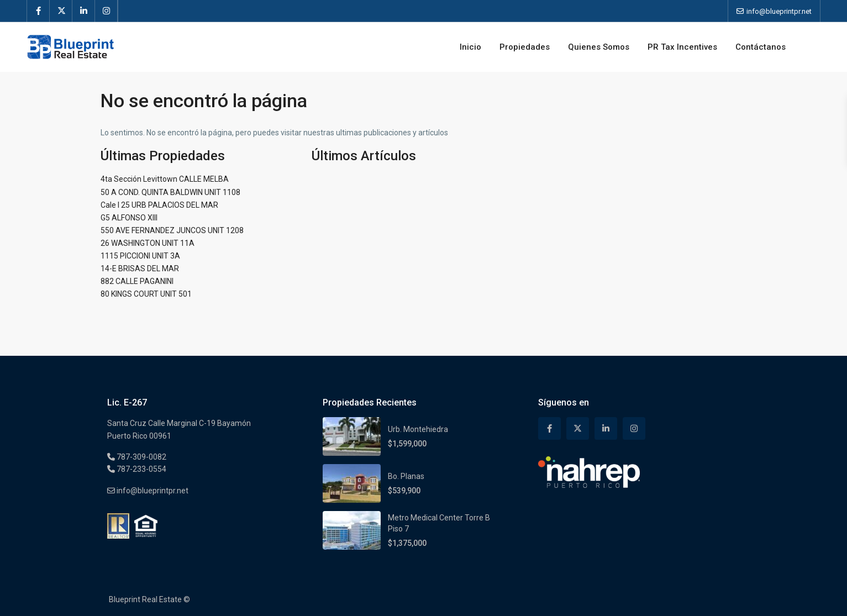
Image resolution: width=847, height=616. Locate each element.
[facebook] (38, 11)
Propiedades (525, 47)
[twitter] (61, 11)
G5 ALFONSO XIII (129, 218)
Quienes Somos (599, 47)
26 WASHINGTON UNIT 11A (148, 243)
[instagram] (106, 11)
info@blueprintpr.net (152, 491)
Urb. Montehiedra (418, 429)
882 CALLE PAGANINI (137, 281)
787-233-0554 (141, 469)
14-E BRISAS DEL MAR (140, 268)
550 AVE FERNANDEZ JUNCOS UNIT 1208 (172, 230)
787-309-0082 (141, 457)
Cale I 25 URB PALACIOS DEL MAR (159, 205)
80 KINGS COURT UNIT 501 (146, 294)
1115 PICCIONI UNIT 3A (140, 256)
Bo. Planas (406, 476)
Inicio (470, 47)
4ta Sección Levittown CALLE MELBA (165, 179)
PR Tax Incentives (682, 47)
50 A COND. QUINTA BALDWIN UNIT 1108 (170, 192)
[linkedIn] (84, 11)
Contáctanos (761, 47)
